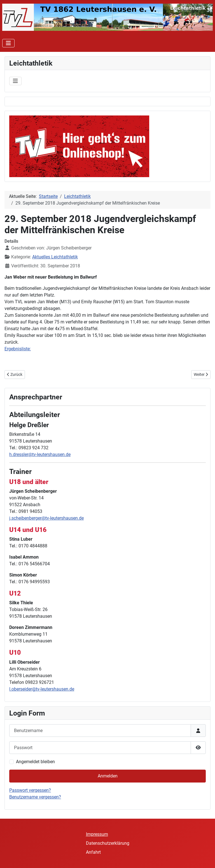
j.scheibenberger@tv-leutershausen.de (46, 518)
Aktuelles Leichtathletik (55, 257)
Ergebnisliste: (18, 349)
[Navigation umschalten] (8, 43)
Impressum (97, 834)
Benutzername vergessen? (35, 797)
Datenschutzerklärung (108, 843)
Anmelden (108, 776)
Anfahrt (93, 852)
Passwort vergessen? (30, 790)
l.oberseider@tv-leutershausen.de (42, 689)
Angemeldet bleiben (35, 762)
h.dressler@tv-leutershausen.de (40, 454)
